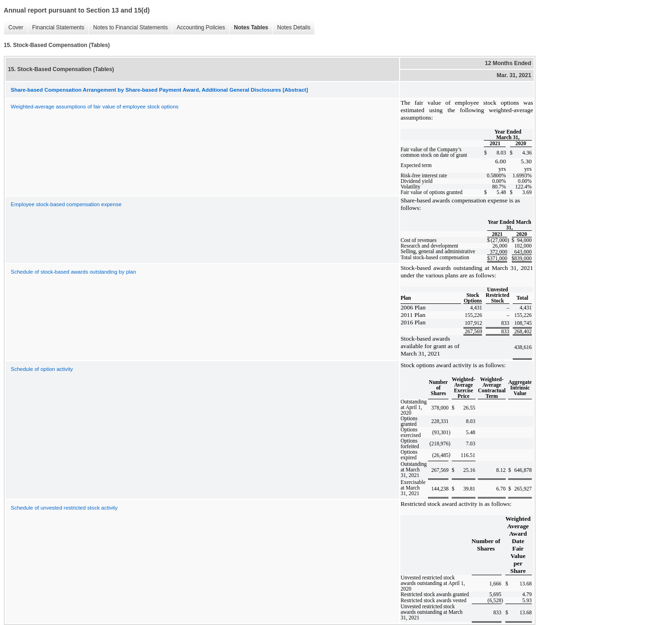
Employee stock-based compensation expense (66, 204)
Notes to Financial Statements (128, 28)
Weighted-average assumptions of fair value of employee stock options (95, 107)
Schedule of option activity (42, 369)
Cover (14, 28)
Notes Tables (249, 28)
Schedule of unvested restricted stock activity (64, 508)
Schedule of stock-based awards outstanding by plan (73, 272)
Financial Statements (56, 28)
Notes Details (291, 28)
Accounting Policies (198, 28)
